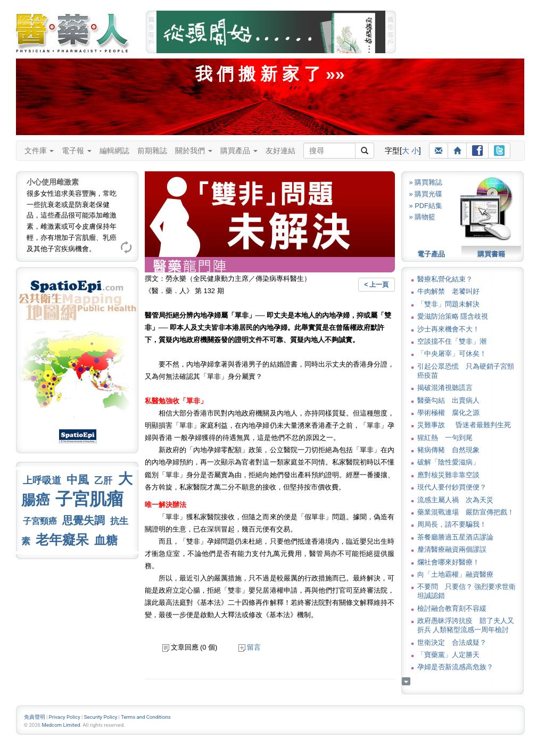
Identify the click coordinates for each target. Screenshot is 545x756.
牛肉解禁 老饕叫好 (448, 291)
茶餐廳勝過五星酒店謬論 (455, 537)
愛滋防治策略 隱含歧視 (453, 316)
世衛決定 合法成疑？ (452, 642)
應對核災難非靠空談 (448, 475)
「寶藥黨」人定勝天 (448, 655)
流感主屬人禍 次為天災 (455, 500)
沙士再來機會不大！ (448, 329)
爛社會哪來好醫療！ (448, 562)
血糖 (106, 540)
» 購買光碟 (426, 194)
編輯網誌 (114, 151)
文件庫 (39, 151)
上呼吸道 (42, 480)
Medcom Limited (61, 725)
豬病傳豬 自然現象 (448, 450)
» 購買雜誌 (426, 182)
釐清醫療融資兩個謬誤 (452, 549)
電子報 (77, 151)
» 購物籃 (423, 217)
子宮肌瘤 (89, 499)
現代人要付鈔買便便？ (452, 487)
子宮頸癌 (40, 521)
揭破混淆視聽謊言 (445, 388)
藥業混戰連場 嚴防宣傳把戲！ (466, 512)
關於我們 (194, 151)
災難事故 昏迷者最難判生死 (464, 425)
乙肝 (103, 480)
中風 (78, 480)
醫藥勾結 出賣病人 (448, 400)
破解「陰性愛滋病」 (448, 462)
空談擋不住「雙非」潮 (452, 341)
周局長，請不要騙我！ (452, 524)
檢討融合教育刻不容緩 (452, 608)
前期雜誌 (152, 151)
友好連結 (280, 151)
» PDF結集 (426, 206)
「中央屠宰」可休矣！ (452, 354)
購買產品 (239, 151)
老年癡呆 (62, 540)
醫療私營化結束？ (445, 279)
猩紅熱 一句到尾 (445, 438)
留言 (250, 647)
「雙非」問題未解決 (448, 304)
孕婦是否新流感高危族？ (455, 667)
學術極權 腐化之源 (448, 413)
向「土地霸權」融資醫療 (455, 574)
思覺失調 (84, 520)
